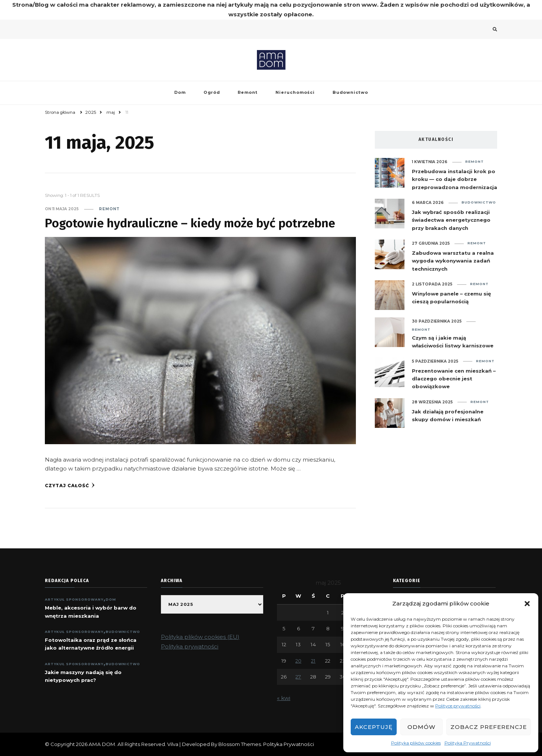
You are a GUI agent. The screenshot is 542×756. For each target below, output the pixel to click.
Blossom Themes (240, 744)
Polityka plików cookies (416, 743)
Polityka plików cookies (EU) (200, 637)
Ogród (212, 93)
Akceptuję (374, 727)
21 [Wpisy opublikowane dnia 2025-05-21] (313, 661)
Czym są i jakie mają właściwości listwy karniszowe (453, 342)
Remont (248, 93)
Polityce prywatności (458, 706)
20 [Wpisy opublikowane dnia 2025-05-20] (298, 661)
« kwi (284, 698)
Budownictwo (350, 93)
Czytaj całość (70, 485)
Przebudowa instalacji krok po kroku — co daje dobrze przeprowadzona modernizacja (455, 179)
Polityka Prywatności (468, 743)
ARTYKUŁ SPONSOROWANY (74, 599)
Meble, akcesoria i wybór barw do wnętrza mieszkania (91, 612)
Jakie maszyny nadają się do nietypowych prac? (83, 676)
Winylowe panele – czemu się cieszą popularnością (451, 298)
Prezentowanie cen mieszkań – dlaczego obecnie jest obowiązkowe (454, 379)
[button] (527, 604)
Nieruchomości (295, 93)
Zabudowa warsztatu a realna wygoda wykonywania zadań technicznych (453, 261)
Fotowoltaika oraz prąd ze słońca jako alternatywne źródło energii (91, 644)
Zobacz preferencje (489, 727)
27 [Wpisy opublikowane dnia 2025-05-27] (298, 677)
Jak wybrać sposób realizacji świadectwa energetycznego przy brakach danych (451, 220)
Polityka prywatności (190, 646)
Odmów (422, 727)
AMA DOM (102, 744)
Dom (180, 93)
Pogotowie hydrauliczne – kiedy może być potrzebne (190, 223)
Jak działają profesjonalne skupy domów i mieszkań (448, 415)
